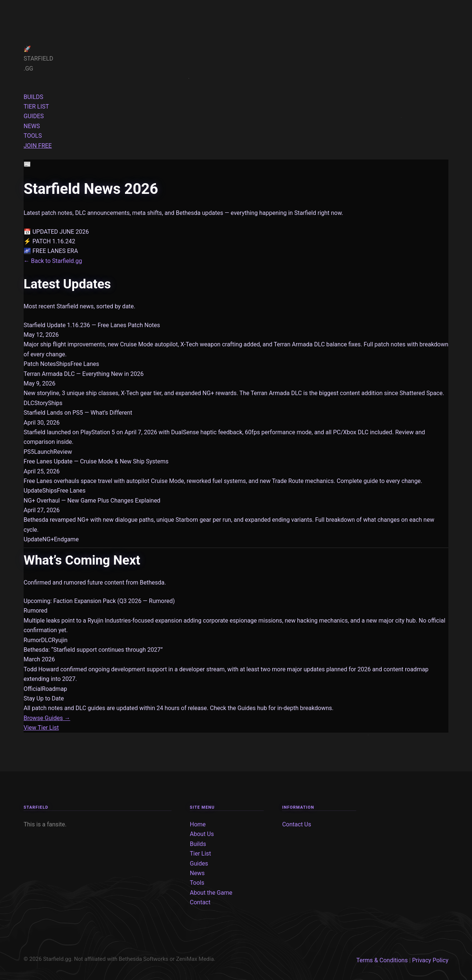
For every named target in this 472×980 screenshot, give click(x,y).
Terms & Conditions (382, 960)
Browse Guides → (47, 718)
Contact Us (297, 824)
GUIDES (34, 116)
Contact (200, 902)
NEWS (32, 126)
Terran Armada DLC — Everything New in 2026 (84, 374)
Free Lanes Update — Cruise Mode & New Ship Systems (96, 461)
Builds (198, 844)
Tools (197, 883)
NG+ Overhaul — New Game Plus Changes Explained (92, 501)
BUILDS (33, 97)
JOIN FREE (38, 146)
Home (198, 824)
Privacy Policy (431, 960)
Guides (199, 864)
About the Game (211, 893)
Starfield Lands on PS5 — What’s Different (78, 413)
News (197, 873)
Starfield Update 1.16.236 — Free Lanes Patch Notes (92, 325)
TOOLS (33, 136)
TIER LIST (36, 107)
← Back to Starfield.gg (53, 261)
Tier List (200, 854)
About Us (202, 834)
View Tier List (41, 728)
